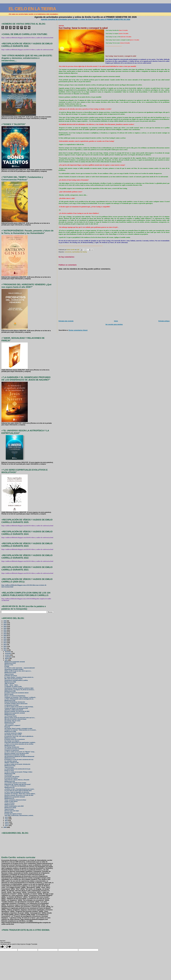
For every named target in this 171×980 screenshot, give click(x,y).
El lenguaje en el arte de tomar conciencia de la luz (19, 760)
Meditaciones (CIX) (10, 722)
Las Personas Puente (11, 716)
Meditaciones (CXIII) (10, 682)
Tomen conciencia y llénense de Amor (15, 800)
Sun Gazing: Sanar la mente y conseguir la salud (18, 729)
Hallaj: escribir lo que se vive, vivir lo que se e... (18, 671)
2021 (5, 630)
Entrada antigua (164, 321)
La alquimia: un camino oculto (13, 687)
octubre (7, 655)
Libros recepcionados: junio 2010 (14, 806)
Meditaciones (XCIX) (10, 808)
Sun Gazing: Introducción (12, 747)
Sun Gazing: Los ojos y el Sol (13, 735)
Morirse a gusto (9, 694)
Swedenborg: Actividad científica (14, 670)
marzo (7, 822)
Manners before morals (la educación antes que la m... (20, 718)
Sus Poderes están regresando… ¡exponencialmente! (20, 668)
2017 (5, 637)
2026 (5, 621)
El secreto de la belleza (11, 778)
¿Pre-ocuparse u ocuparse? (12, 725)
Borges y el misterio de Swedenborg (15, 696)
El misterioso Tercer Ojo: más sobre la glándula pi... (19, 736)
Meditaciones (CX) (10, 714)
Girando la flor (9, 812)
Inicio (116, 321)
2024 (5, 625)
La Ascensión (8, 775)
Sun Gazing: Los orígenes (12, 741)
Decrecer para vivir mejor (12, 811)
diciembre (8, 652)
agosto (7, 658)
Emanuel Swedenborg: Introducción (15, 702)
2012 (5, 646)
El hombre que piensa (11, 676)
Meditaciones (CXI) (10, 701)
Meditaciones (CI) (10, 788)
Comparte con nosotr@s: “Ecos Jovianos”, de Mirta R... (20, 697)
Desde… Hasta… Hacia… (12, 685)
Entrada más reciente (66, 321)
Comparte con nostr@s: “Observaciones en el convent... (21, 730)
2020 (5, 632)
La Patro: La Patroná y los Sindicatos (15, 786)
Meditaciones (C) (9, 798)
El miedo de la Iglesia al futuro (13, 814)
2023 (5, 626)
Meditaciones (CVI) (10, 746)
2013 (5, 645)
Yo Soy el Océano (10, 803)
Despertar (7, 727)
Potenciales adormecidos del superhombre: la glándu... (20, 742)
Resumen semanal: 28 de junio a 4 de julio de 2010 (19, 795)
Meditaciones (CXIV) (10, 673)
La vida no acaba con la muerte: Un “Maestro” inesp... (20, 752)
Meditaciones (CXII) (10, 691)
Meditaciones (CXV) (10, 663)
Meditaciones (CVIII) (10, 732)
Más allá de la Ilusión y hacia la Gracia (15, 719)
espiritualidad (76, 252)
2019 (5, 634)
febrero (7, 824)
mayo (7, 819)
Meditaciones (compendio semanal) (15, 662)
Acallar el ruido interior (11, 801)
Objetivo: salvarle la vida (12, 763)
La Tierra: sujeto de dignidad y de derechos (17, 792)
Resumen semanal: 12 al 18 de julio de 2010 (17, 711)
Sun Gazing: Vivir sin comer (12, 721)
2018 (5, 635)
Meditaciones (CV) (10, 758)
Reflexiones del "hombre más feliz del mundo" (18, 784)
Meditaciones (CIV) (10, 766)
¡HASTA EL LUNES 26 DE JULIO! (14, 710)
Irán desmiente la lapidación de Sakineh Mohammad (19, 756)
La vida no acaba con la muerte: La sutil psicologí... (19, 707)
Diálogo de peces (9, 805)
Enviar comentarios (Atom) (78, 330)
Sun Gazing (84, 252)
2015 (5, 641)
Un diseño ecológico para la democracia (16, 704)
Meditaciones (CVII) (10, 738)
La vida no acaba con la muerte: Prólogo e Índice (18, 772)
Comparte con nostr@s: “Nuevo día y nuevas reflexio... (20, 794)
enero (7, 825)
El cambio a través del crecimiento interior (17, 693)
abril (6, 820)
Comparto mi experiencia (12, 750)
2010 (5, 650)
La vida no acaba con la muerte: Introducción (17, 764)
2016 (5, 639)
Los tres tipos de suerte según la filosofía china (18, 791)
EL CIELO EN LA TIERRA (32, 9)
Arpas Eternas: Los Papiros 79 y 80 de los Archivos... (20, 690)
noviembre (8, 653)
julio (6, 660)
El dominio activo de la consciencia (15, 739)
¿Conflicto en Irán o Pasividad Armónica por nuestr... (20, 789)
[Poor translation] (8, 947)
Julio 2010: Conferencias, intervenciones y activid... (19, 815)
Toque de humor (9, 674)
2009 (5, 827)
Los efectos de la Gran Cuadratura (14, 749)
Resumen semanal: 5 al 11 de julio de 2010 (17, 753)
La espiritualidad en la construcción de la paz (17, 769)
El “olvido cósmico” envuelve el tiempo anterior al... (19, 677)
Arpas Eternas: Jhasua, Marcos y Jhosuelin (17, 780)
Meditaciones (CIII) (10, 774)
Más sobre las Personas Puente (14, 679)
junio (7, 817)
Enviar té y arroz (9, 770)
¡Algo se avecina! (9, 683)
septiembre (8, 657)
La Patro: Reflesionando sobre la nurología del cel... (19, 699)
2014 (5, 643)
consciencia (68, 252)
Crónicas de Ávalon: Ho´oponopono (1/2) (16, 708)
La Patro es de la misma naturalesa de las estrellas (19, 744)
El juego (7, 666)
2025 (5, 623)
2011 (5, 648)
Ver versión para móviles (114, 324)
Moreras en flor (9, 665)
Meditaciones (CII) (10, 781)
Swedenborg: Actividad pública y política (16, 680)
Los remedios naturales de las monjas (15, 783)
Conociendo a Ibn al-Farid (12, 777)
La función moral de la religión (13, 733)
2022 (5, 628)
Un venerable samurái (11, 761)
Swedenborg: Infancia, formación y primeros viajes (19, 688)
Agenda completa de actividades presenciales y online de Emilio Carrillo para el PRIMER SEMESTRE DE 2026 (86, 19)
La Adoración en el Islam (12, 705)
